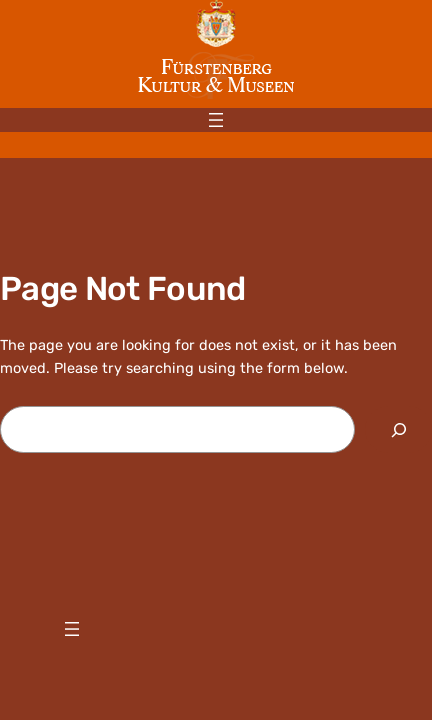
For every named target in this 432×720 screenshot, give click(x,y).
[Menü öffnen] (216, 120)
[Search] (398, 429)
